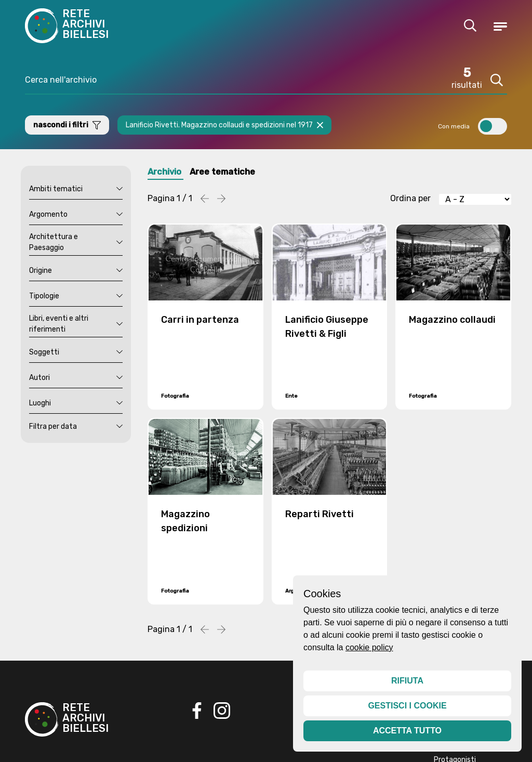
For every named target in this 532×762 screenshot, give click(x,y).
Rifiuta (407, 681)
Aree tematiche (237, 174)
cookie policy (369, 647)
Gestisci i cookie (407, 706)
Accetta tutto (407, 731)
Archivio (168, 174)
